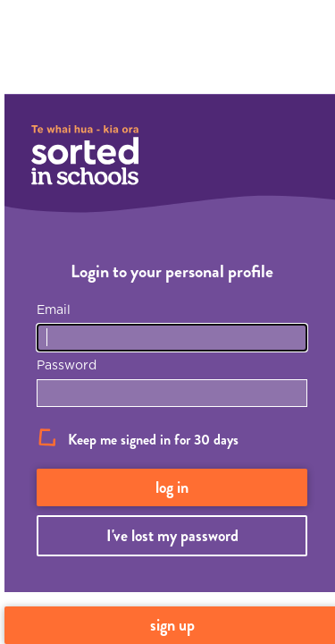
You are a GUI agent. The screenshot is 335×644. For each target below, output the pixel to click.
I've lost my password (172, 536)
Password (67, 365)
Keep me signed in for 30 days (153, 440)
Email (54, 309)
